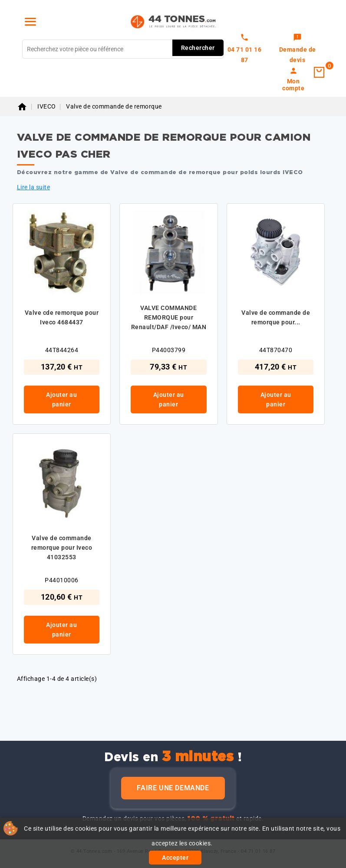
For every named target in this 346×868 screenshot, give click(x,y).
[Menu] (30, 22)
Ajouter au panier (61, 399)
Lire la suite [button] (34, 187)
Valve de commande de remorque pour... (276, 317)
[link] (298, 49)
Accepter (175, 858)
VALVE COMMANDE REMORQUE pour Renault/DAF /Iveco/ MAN (169, 317)
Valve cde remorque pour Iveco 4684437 (62, 317)
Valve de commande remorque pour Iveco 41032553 (62, 548)
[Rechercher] (123, 49)
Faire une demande (173, 788)
